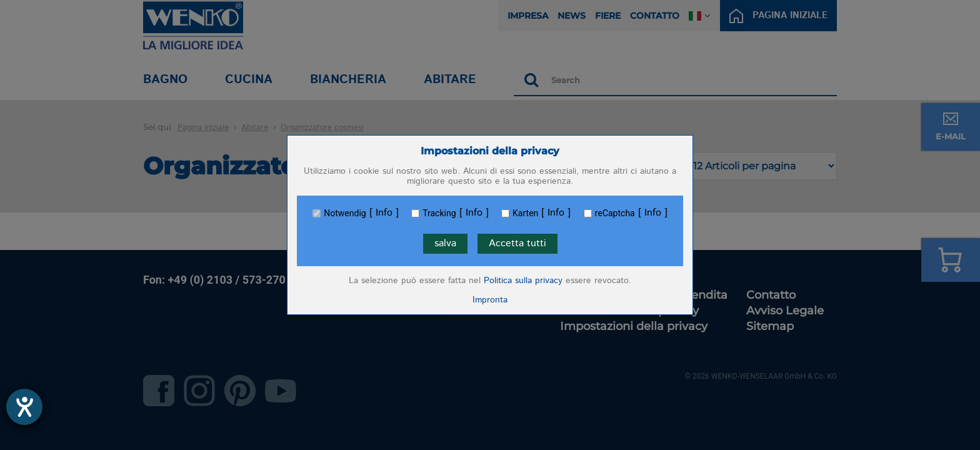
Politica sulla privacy (523, 281)
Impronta (490, 300)
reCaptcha (615, 213)
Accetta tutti (517, 243)
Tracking (439, 213)
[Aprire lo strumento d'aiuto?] (24, 407)
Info (384, 213)
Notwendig (345, 213)
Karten (525, 213)
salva (445, 243)
